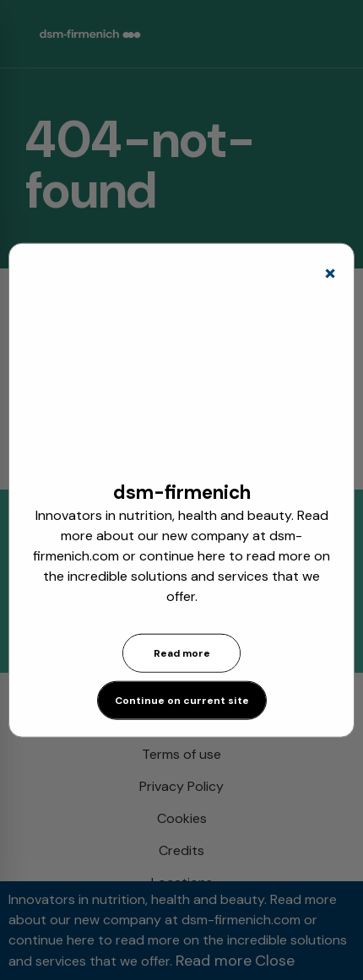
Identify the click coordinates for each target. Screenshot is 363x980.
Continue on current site (182, 701)
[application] (181, 379)
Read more (182, 653)
